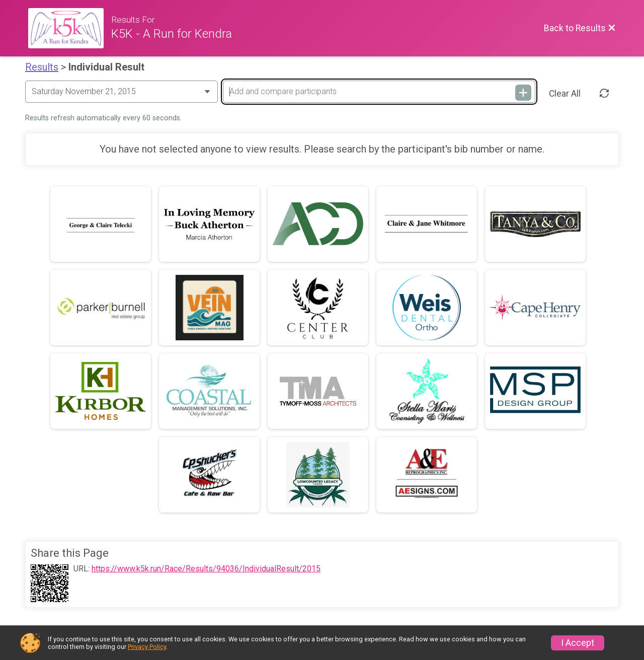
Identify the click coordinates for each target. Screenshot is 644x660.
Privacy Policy (147, 647)
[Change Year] (122, 92)
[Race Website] (70, 28)
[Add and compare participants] (379, 92)
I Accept (578, 643)
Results (42, 67)
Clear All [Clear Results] (565, 94)
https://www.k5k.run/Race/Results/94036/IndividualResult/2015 (206, 569)
